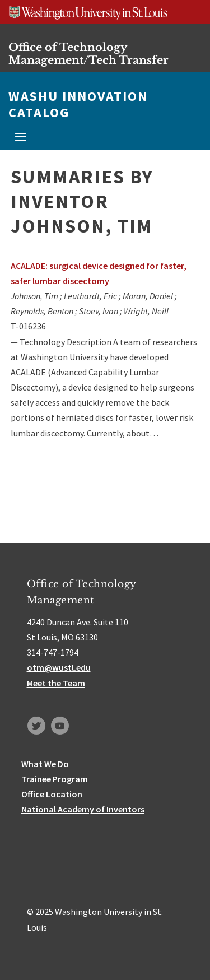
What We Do (45, 764)
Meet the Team (56, 683)
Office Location (52, 794)
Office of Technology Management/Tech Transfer (88, 54)
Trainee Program (55, 779)
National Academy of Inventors (83, 809)
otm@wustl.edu (59, 667)
